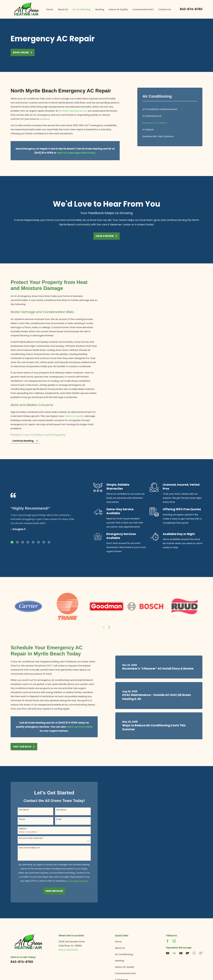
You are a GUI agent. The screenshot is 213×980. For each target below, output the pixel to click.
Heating (119, 961)
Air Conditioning (124, 954)
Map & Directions (68, 950)
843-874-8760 (191, 9)
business (45, 119)
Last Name (57, 810)
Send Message (50, 891)
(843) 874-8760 (63, 723)
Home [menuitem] (50, 9)
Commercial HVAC (125, 973)
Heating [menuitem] (100, 9)
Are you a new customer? (27, 838)
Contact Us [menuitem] (165, 9)
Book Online (23, 52)
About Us (120, 948)
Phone (18, 819)
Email (54, 819)
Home (118, 942)
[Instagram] (174, 941)
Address (18, 829)
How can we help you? (25, 848)
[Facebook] (168, 941)
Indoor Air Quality (125, 967)
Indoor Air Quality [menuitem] (118, 9)
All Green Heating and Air (73, 111)
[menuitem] (170, 109)
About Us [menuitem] (63, 9)
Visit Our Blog (20, 747)
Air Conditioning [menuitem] (81, 9)
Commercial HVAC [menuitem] (143, 9)
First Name (20, 810)
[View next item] (109, 627)
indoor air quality (70, 416)
